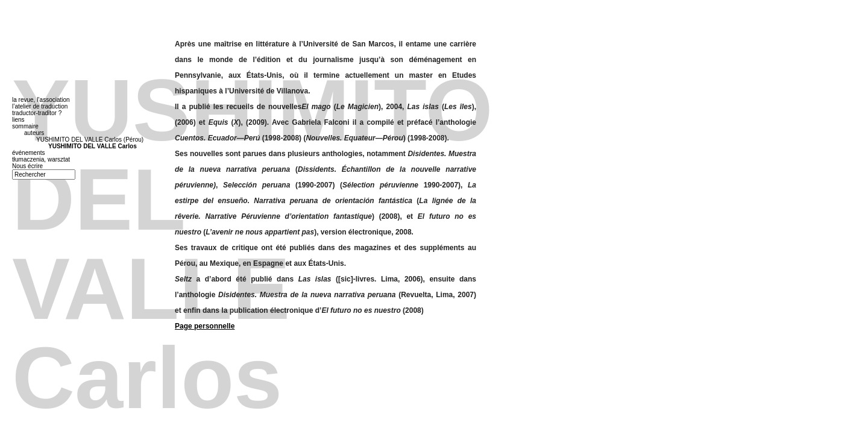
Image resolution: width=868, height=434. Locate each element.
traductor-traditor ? (37, 113)
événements (28, 153)
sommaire (25, 126)
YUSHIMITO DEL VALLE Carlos (93, 146)
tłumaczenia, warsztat (41, 159)
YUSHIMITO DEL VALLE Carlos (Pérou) (90, 140)
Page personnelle (205, 326)
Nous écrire (27, 166)
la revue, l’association (41, 100)
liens (18, 120)
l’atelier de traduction (40, 106)
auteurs (34, 133)
